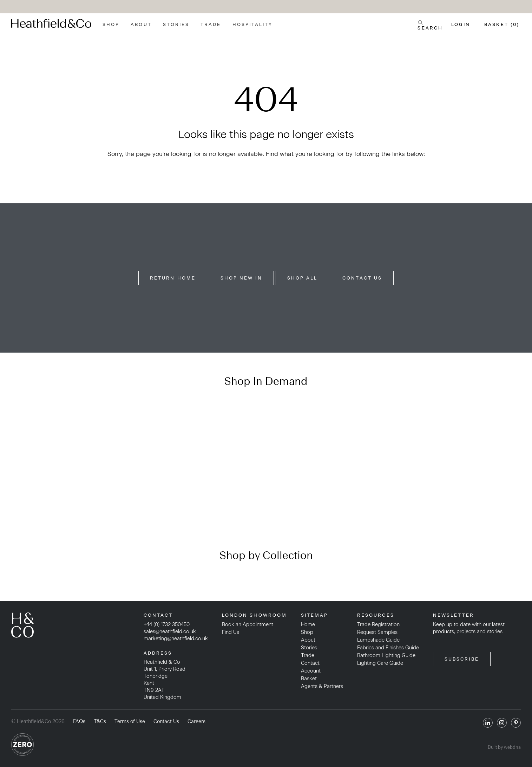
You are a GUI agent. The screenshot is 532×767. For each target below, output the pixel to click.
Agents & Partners (322, 686)
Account (311, 671)
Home (308, 624)
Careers (196, 721)
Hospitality (253, 24)
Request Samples (377, 632)
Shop (111, 24)
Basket (309, 678)
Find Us (231, 632)
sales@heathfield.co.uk (170, 631)
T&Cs (100, 721)
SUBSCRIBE (462, 659)
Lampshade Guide (378, 640)
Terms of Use (130, 721)
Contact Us (362, 278)
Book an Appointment (248, 624)
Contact (310, 663)
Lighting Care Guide (380, 663)
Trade (211, 24)
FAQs (79, 721)
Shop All (303, 278)
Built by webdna (504, 747)
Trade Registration (378, 624)
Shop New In (241, 278)
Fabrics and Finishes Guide (388, 648)
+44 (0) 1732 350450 (167, 624)
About (141, 24)
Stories (176, 24)
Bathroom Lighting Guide (386, 655)
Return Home (173, 278)
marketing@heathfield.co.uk (176, 638)
